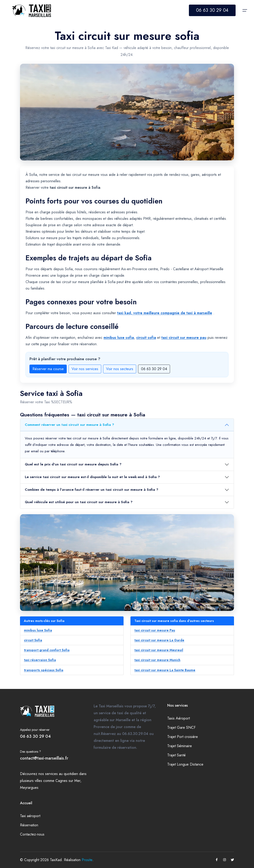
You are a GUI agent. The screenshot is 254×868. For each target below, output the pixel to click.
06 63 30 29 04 (212, 10)
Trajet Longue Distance (185, 764)
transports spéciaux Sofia (44, 670)
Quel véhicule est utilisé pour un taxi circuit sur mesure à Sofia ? (79, 502)
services (51, 774)
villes (38, 781)
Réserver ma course (48, 369)
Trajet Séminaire (180, 746)
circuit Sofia (33, 640)
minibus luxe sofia (119, 338)
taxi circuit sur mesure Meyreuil (159, 650)
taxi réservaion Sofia (40, 660)
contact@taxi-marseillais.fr (44, 758)
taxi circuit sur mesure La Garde (159, 640)
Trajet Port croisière (183, 737)
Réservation (29, 825)
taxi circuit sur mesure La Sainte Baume (165, 670)
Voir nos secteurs (120, 369)
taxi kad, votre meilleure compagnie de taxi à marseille (165, 313)
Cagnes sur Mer (68, 781)
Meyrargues (29, 788)
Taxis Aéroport (179, 718)
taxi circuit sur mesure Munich (157, 660)
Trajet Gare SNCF (181, 727)
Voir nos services (85, 369)
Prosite (87, 860)
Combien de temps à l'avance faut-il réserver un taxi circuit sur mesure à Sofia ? (92, 490)
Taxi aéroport (30, 816)
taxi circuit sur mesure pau (184, 338)
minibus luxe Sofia (38, 630)
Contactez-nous (32, 834)
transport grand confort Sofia (47, 650)
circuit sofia (146, 338)
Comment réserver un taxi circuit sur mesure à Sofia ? (69, 425)
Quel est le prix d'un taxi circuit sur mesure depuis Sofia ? (73, 464)
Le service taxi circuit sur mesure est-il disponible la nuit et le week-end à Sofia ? (92, 477)
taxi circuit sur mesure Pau (155, 630)
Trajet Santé (176, 755)
